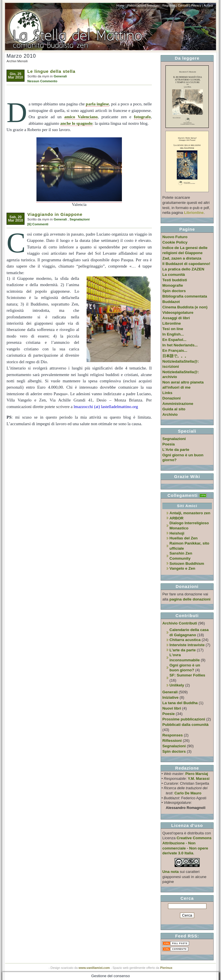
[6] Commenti (38, 224)
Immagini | (154, 5)
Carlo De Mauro (188, 793)
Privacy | (197, 5)
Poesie (168, 714)
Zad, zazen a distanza (182, 258)
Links (167, 393)
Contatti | (184, 5)
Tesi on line (173, 329)
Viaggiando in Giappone (55, 214)
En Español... (174, 340)
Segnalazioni (80, 219)
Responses (173, 735)
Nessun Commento (42, 81)
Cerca (187, 898)
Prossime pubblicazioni (184, 719)
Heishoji (177, 533)
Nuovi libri (172, 708)
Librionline (194, 213)
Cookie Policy (175, 242)
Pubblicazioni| (137, 5)
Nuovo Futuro (175, 237)
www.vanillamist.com (94, 968)
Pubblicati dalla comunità (185, 725)
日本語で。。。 (175, 356)
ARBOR (176, 518)
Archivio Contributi (180, 623)
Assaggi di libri (176, 318)
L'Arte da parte (176, 450)
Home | (121, 5)
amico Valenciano (81, 117)
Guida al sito (174, 409)
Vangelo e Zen (182, 568)
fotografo (142, 117)
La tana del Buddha (180, 703)
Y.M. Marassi (199, 779)
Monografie (173, 285)
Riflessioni (172, 741)
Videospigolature (178, 313)
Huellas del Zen (184, 538)
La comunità (174, 275)
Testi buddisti (175, 280)
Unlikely (177, 685)
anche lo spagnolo (76, 123)
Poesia (168, 444)
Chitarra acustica (185, 640)
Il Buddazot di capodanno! (186, 264)
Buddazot (171, 302)
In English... (173, 334)
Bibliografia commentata (185, 296)
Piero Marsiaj (197, 774)
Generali (60, 76)
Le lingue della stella (51, 71)
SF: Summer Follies (187, 675)
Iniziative (170, 697)
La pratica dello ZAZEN (183, 269)
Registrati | (170, 5)
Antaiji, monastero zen (190, 513)
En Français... (175, 351)
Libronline (172, 323)
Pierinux (166, 968)
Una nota (171, 872)
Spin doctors (174, 291)
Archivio (170, 414)
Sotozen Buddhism (187, 564)
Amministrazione (178, 404)
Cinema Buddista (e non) (185, 307)
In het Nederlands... (180, 345)
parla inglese (97, 104)
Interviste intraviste (187, 645)
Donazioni (171, 398)
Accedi (208, 5)
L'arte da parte (183, 650)
